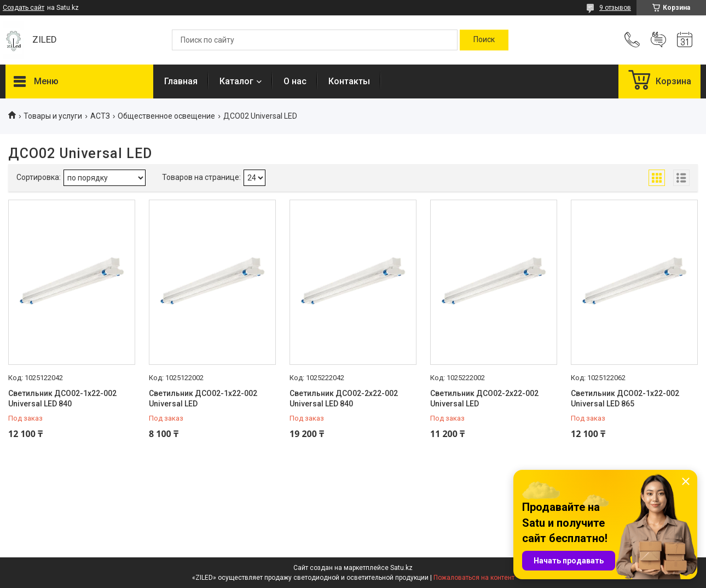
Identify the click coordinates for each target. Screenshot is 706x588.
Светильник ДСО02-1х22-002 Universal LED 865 (625, 399)
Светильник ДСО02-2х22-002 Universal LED (484, 399)
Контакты (349, 81)
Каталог (236, 81)
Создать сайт (24, 8)
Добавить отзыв (658, 40)
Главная (181, 81)
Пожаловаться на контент (474, 578)
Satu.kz (401, 568)
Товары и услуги (53, 116)
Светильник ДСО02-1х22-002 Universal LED (203, 399)
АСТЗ (100, 116)
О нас (295, 81)
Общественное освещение (166, 116)
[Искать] (484, 40)
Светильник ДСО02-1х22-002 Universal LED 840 (62, 399)
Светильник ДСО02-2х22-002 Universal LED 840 (344, 399)
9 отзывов (615, 8)
